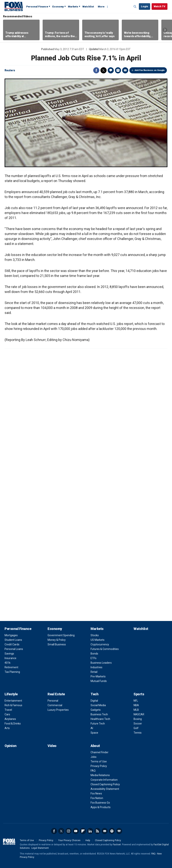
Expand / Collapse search (135, 7)
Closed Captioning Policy (105, 784)
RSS (97, 831)
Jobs (94, 757)
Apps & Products (101, 807)
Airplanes (10, 719)
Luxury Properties (58, 710)
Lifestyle (11, 694)
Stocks (95, 635)
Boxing (138, 719)
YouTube (76, 831)
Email (125, 70)
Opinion (11, 746)
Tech (94, 694)
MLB (136, 710)
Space (94, 733)
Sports (139, 694)
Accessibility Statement (105, 789)
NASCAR (139, 714)
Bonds (94, 654)
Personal (53, 701)
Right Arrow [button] (165, 30)
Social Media (98, 705)
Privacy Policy (99, 766)
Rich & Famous (13, 705)
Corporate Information (104, 780)
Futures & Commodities (105, 649)
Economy (58, 7)
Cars (7, 714)
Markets (73, 7)
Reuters (10, 70)
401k (8, 663)
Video (52, 746)
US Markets (98, 640)
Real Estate (56, 694)
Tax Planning (12, 672)
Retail (94, 672)
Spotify (112, 831)
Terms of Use (99, 761)
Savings (9, 654)
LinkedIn (90, 831)
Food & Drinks (13, 724)
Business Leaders (101, 663)
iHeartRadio (119, 831)
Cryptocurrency (100, 644)
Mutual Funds (99, 681)
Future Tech (98, 724)
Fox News (96, 793)
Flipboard (83, 831)
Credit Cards (12, 644)
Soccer (138, 724)
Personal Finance (37, 7)
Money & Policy (57, 640)
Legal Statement (40, 848)
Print (118, 70)
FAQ (93, 771)
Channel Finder (100, 752)
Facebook (96, 70)
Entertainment (13, 701)
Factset (117, 845)
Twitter (104, 70)
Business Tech (99, 714)
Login (145, 6)
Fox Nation (97, 798)
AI (92, 728)
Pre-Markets (98, 676)
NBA (136, 705)
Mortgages (11, 635)
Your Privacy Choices (69, 840)
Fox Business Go (100, 803)
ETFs (94, 658)
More (101, 7)
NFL (136, 701)
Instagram (68, 831)
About (95, 746)
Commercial (55, 705)
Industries (96, 667)
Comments (111, 70)
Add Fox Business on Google (150, 70)
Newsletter (105, 831)
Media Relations (100, 775)
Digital (94, 701)
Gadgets (96, 710)
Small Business (57, 644)
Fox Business (14, 6)
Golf (136, 728)
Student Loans (13, 640)
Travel (8, 710)
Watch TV (160, 6)
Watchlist (88, 7)
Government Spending (61, 635)
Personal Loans (14, 649)
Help (88, 840)
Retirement (11, 667)
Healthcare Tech (100, 719)
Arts (7, 728)
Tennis (138, 733)
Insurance (10, 658)
